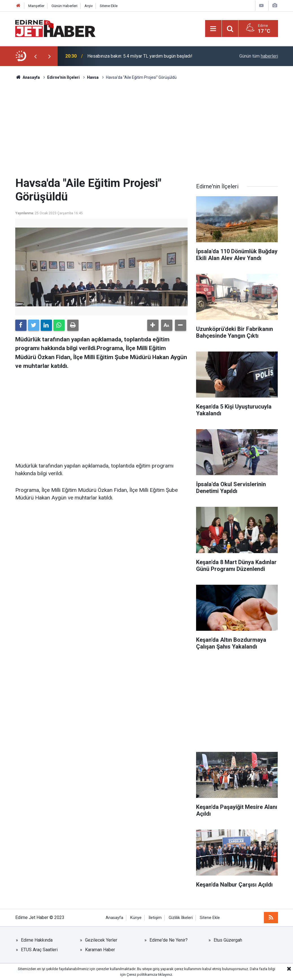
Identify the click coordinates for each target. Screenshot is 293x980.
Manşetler (36, 6)
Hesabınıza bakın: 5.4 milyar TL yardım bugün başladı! (140, 56)
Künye (136, 918)
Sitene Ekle (109, 6)
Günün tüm (259, 56)
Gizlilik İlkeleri (181, 918)
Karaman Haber (100, 950)
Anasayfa (114, 918)
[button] (153, 325)
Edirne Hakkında (37, 940)
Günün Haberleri (64, 6)
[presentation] (36, 56)
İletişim (155, 918)
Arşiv (89, 6)
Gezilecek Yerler (101, 940)
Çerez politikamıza (142, 974)
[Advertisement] (147, 128)
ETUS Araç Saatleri (39, 950)
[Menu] (213, 29)
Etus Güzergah (228, 940)
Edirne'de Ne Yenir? (169, 940)
